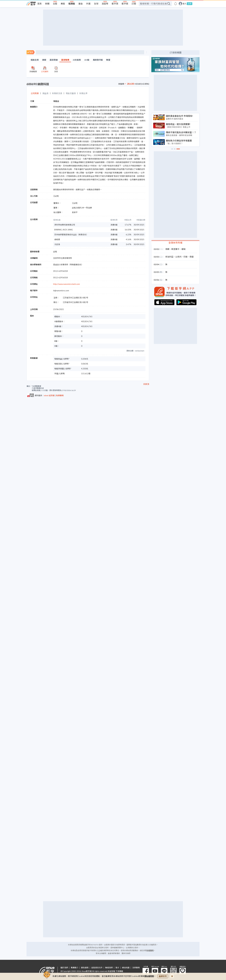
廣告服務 (85, 968)
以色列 (178, 257)
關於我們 (64, 968)
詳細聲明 (150, 950)
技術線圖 (177, 52)
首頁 (39, 4)
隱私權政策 (149, 976)
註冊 (190, 4)
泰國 (192, 257)
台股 (55, 4)
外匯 (88, 4)
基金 (81, 4)
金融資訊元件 (97, 968)
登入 (184, 4)
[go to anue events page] (176, 4)
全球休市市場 (175, 243)
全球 (96, 4)
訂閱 (134, 4)
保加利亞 (169, 257)
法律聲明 (136, 968)
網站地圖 (126, 968)
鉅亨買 (115, 4)
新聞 (47, 4)
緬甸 (183, 249)
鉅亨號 (125, 4)
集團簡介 (75, 968)
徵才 (117, 968)
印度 (185, 257)
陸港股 (72, 4)
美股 (63, 4)
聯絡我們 (109, 968)
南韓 (167, 249)
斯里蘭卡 (175, 249)
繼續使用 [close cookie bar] (163, 976)
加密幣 (105, 4)
